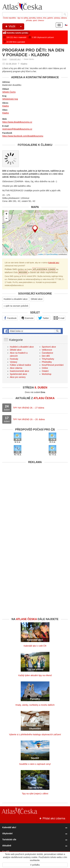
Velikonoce (47, 350)
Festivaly (14, 359)
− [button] (6, 219)
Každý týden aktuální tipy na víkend (35, 675)
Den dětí (46, 356)
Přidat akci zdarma (52, 818)
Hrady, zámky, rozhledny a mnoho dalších (35, 705)
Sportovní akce (49, 347)
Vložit (14, 27)
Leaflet (41, 254)
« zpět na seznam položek (16, 306)
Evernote (27, 318)
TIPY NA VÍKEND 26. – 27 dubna (28, 408)
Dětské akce (37, 299)
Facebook (10, 318)
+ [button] (6, 214)
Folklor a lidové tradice (20, 365)
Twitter (44, 318)
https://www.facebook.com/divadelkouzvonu (23, 136)
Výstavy (14, 362)
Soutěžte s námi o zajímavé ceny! (35, 764)
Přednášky (47, 362)
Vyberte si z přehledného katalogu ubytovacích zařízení (35, 734)
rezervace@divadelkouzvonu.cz (17, 129)
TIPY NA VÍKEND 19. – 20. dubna (29, 419)
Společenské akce (18, 374)
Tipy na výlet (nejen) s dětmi (35, 794)
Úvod (4, 59)
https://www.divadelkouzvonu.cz (17, 122)
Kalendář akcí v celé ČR (35, 646)
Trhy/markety (48, 359)
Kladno (6, 106)
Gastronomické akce (20, 371)
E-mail (59, 318)
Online (45, 368)
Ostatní (45, 371)
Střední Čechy (9, 92)
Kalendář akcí (15, 59)
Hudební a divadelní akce (16, 299)
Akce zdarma (16, 368)
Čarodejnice (48, 353)
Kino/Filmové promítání (53, 365)
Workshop (47, 374)
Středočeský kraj (10, 99)
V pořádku (35, 865)
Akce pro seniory (18, 377)
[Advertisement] (35, 500)
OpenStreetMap (52, 254)
